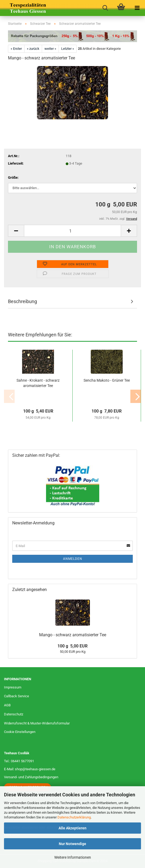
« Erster (16, 49)
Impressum (13, 687)
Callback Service (16, 696)
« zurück (33, 49)
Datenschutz (14, 714)
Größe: (13, 178)
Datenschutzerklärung (74, 817)
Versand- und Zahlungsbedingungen (31, 777)
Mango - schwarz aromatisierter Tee (73, 635)
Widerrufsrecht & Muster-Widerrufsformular (37, 723)
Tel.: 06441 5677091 (19, 761)
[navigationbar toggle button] (137, 8)
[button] (16, 231)
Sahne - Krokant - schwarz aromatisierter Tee (38, 383)
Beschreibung (22, 301)
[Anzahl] (72, 231)
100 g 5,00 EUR (72, 646)
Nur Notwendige (72, 844)
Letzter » (68, 49)
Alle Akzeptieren (72, 828)
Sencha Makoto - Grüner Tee (107, 380)
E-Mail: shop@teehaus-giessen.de (30, 769)
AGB (7, 705)
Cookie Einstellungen (20, 732)
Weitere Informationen (73, 857)
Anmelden (73, 559)
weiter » (50, 49)
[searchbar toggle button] (105, 8)
